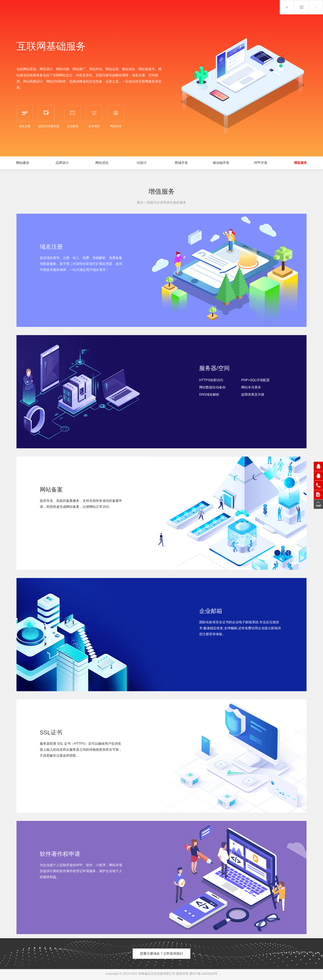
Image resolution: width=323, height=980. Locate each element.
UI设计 (142, 163)
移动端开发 (221, 163)
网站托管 (316, 7)
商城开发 (181, 163)
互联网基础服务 (301, 7)
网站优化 (102, 163)
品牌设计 (62, 163)
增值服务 (300, 163)
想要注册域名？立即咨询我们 (161, 954)
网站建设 (23, 163)
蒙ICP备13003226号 (204, 974)
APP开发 (287, 7)
